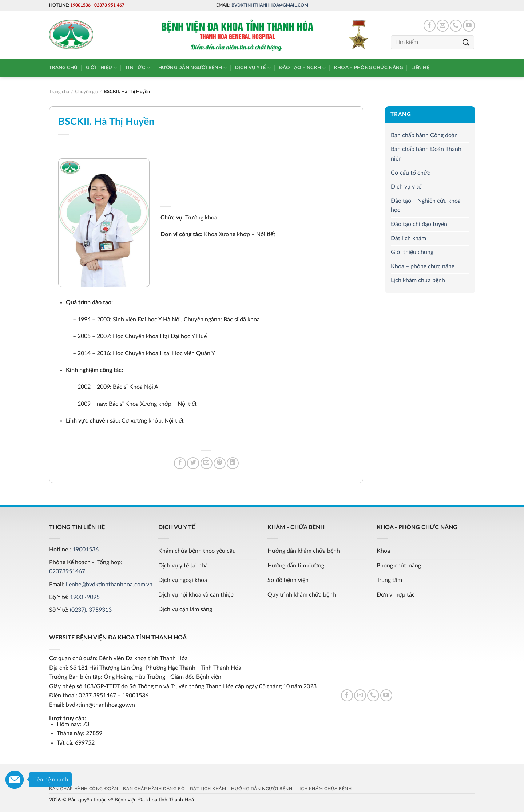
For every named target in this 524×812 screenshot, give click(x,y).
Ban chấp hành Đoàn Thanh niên (426, 154)
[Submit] (466, 42)
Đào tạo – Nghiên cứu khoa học (426, 206)
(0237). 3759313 (91, 610)
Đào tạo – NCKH (303, 68)
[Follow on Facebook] (430, 26)
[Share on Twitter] (193, 463)
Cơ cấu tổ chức (410, 173)
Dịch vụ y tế (253, 68)
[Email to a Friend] (207, 463)
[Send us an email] (443, 26)
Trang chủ (63, 68)
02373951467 (67, 571)
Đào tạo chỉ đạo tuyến (419, 224)
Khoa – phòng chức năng (369, 68)
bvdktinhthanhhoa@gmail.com (270, 5)
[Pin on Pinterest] (220, 463)
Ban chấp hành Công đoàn (424, 135)
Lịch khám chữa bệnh (418, 280)
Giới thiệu (102, 68)
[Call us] (456, 26)
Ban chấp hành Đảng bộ (154, 789)
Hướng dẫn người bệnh (193, 68)
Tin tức (138, 68)
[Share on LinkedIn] (233, 463)
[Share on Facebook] (180, 463)
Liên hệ (420, 68)
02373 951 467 (109, 5)
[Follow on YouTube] (469, 26)
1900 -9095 (85, 597)
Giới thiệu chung (412, 252)
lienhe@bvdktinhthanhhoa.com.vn (109, 585)
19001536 (80, 5)
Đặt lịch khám (408, 238)
